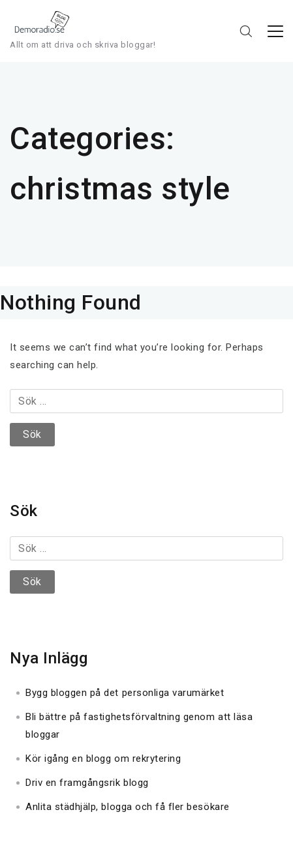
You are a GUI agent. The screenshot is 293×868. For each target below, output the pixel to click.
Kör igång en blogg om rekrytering (103, 759)
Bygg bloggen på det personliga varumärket (125, 693)
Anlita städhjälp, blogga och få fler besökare (128, 807)
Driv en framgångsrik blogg (87, 783)
